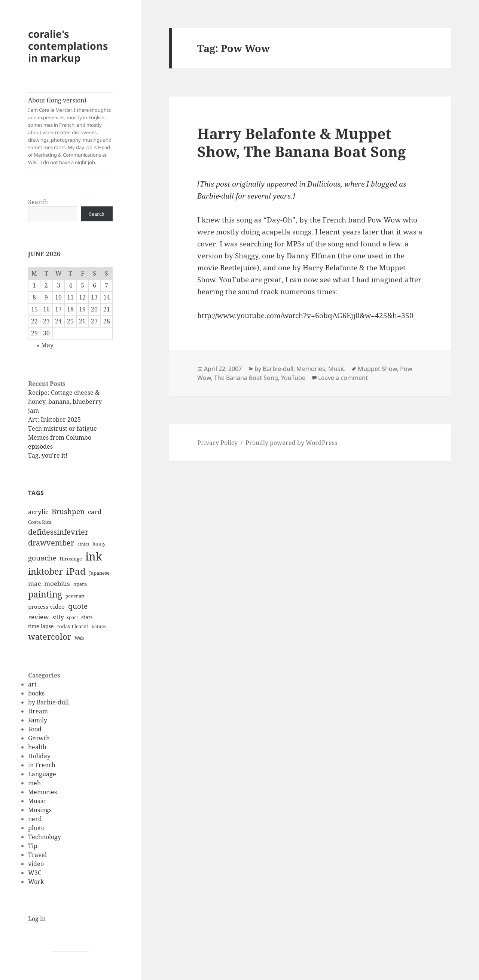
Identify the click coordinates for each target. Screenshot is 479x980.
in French (42, 765)
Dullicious (324, 184)
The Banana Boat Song (246, 378)
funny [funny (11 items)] (99, 544)
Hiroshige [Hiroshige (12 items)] (71, 559)
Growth (39, 738)
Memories (42, 792)
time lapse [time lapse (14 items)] (41, 626)
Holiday (39, 756)
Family (38, 720)
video (36, 864)
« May (45, 345)
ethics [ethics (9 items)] (83, 544)
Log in (37, 919)
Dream (38, 711)
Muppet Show (377, 369)
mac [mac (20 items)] (34, 583)
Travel (37, 855)
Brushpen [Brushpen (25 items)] (68, 511)
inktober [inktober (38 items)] (45, 571)
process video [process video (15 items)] (46, 606)
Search (38, 202)
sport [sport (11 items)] (72, 618)
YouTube (293, 378)
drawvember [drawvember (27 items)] (51, 543)
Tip (33, 846)
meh (34, 783)
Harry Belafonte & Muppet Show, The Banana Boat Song (302, 142)
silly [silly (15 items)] (58, 617)
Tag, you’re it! (48, 455)
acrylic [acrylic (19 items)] (38, 512)
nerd (35, 819)
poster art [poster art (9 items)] (75, 596)
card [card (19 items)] (95, 512)
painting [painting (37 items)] (45, 594)
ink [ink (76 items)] (94, 556)
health (37, 747)
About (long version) (70, 131)
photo (36, 828)
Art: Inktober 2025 (54, 420)
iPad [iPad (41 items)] (76, 571)
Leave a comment (343, 378)
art (32, 684)
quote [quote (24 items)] (78, 606)
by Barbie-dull (48, 702)
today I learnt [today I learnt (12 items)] (73, 626)
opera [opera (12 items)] (80, 584)
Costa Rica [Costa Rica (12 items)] (40, 522)
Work (36, 882)
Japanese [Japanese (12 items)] (99, 573)
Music (36, 801)
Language (42, 774)
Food (35, 729)
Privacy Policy (217, 443)
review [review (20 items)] (39, 617)
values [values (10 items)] (99, 626)
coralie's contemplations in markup (68, 46)
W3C (35, 873)
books (36, 693)
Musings (40, 810)
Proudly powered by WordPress (291, 443)
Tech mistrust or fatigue (62, 428)
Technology (45, 837)
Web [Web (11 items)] (79, 638)
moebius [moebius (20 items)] (57, 583)
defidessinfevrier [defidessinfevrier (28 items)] (58, 532)
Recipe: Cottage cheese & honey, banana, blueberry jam (65, 402)
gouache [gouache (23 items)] (42, 558)
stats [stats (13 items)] (87, 617)
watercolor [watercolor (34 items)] (50, 636)
